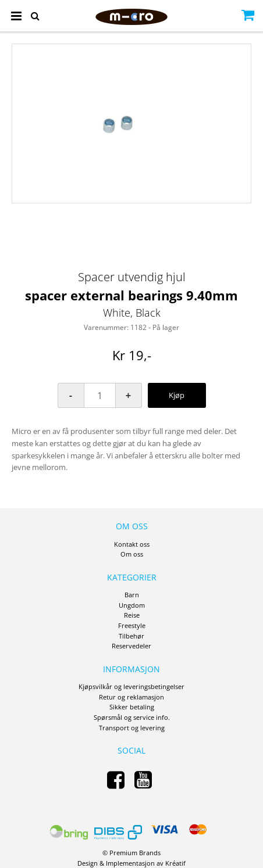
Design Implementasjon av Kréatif (131, 863)
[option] (131, 123)
